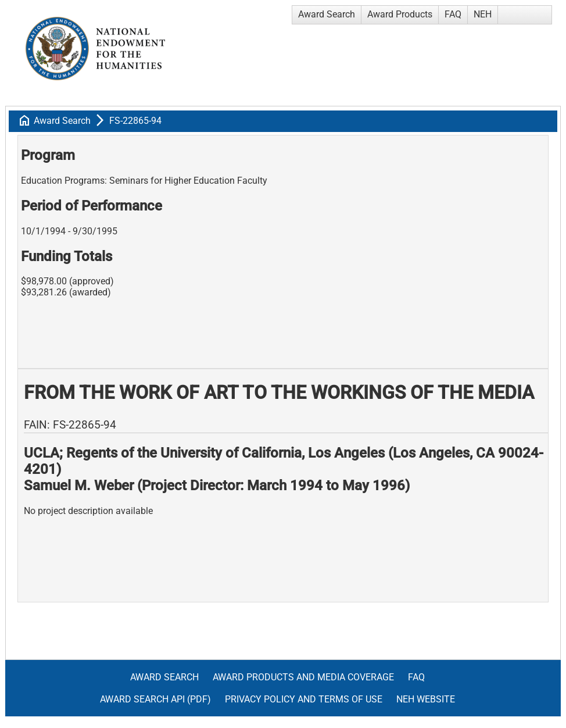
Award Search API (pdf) (155, 699)
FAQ (453, 14)
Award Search (327, 14)
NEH (483, 14)
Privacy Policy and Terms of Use (304, 699)
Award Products (400, 14)
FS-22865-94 (135, 121)
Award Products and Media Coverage (303, 677)
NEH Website (426, 699)
